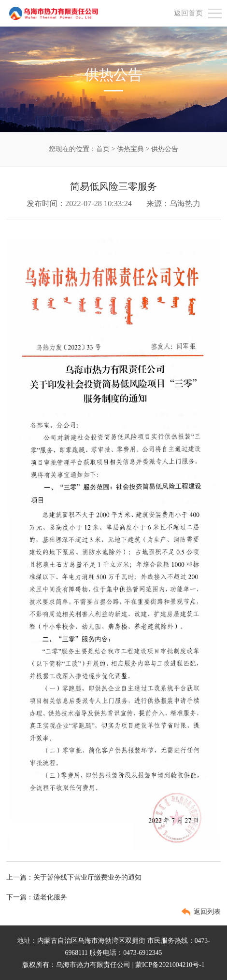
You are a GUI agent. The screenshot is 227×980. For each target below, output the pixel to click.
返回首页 (188, 13)
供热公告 (165, 149)
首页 (103, 149)
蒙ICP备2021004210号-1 (170, 965)
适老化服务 (50, 897)
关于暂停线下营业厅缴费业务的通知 (87, 877)
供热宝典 (130, 149)
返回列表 (207, 912)
